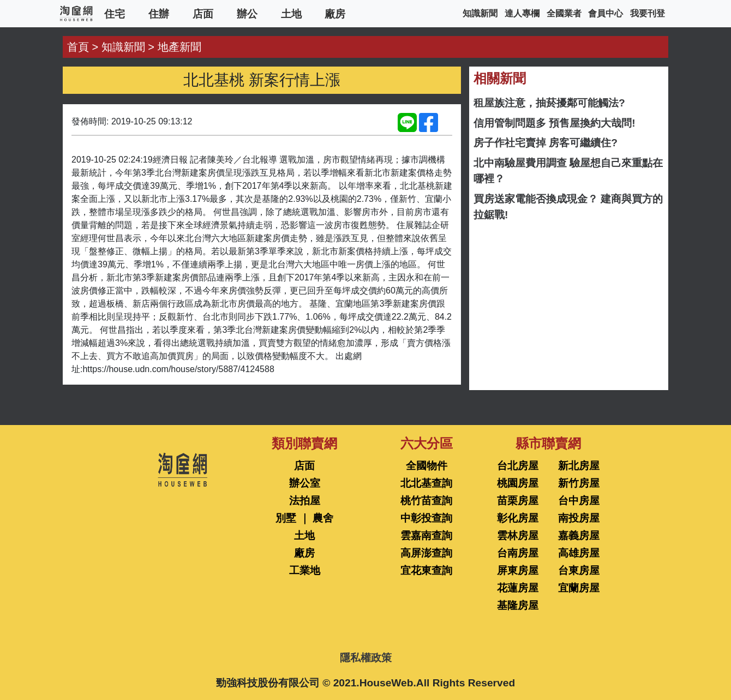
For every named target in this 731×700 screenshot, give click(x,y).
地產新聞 (179, 47)
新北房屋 (579, 466)
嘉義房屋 (579, 536)
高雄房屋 (579, 553)
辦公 (247, 13)
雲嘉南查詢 (426, 536)
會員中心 (606, 13)
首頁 (78, 47)
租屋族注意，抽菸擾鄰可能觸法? (549, 103)
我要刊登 (648, 13)
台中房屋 (579, 501)
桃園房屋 (518, 483)
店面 (203, 13)
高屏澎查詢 (426, 553)
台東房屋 (579, 570)
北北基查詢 (426, 483)
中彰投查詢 (426, 518)
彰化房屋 (518, 518)
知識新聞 (480, 13)
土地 (291, 13)
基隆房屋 (518, 605)
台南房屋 (518, 553)
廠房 (335, 13)
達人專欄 (522, 13)
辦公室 (305, 483)
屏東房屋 (518, 570)
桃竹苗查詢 (426, 501)
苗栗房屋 (518, 501)
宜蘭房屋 (579, 588)
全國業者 (564, 13)
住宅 (115, 13)
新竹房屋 (579, 483)
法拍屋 (305, 501)
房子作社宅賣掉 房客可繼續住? (546, 143)
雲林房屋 (518, 536)
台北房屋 (518, 466)
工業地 (305, 570)
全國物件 (427, 466)
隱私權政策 (366, 658)
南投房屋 (579, 518)
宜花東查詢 (426, 570)
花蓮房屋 (518, 588)
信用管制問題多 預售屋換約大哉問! (555, 123)
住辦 (159, 13)
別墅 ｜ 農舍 (304, 518)
